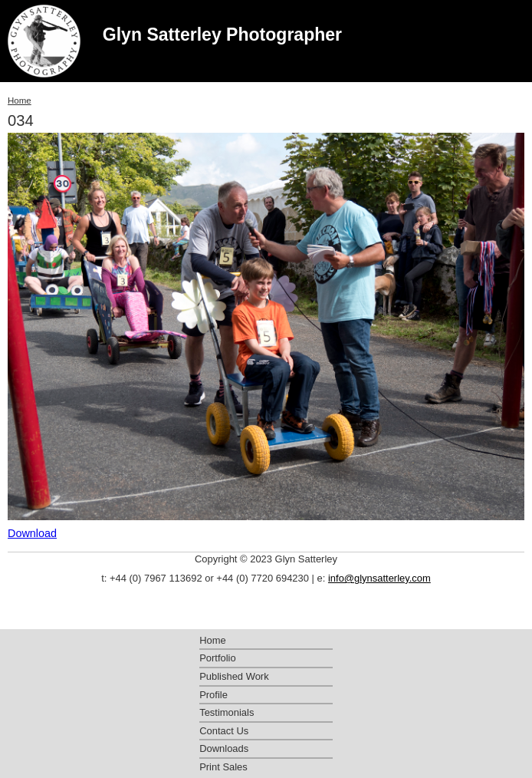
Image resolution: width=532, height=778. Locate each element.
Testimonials (227, 712)
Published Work (234, 676)
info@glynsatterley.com (379, 578)
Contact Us (224, 731)
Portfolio (218, 658)
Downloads (224, 748)
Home (20, 101)
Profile (213, 695)
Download (32, 533)
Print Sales (223, 767)
